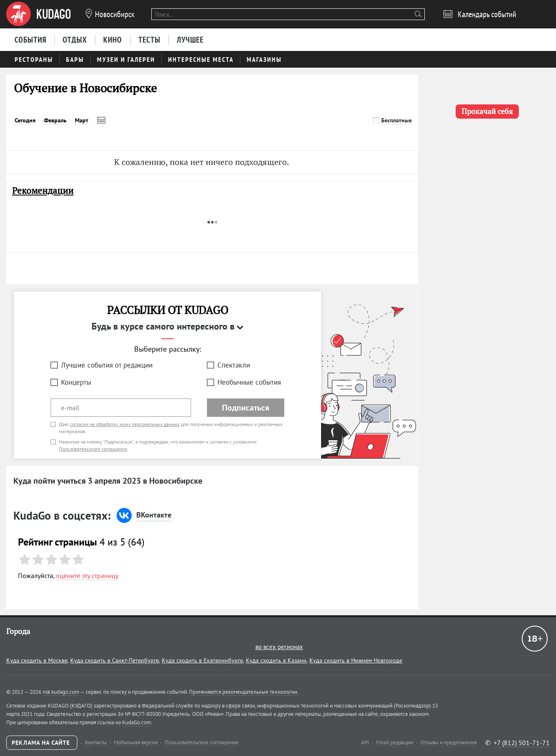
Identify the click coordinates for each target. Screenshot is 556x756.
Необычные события (249, 382)
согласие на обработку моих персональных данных (125, 424)
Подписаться (246, 408)
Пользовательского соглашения (93, 449)
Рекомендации (43, 191)
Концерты (76, 382)
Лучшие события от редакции (107, 365)
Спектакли (234, 365)
